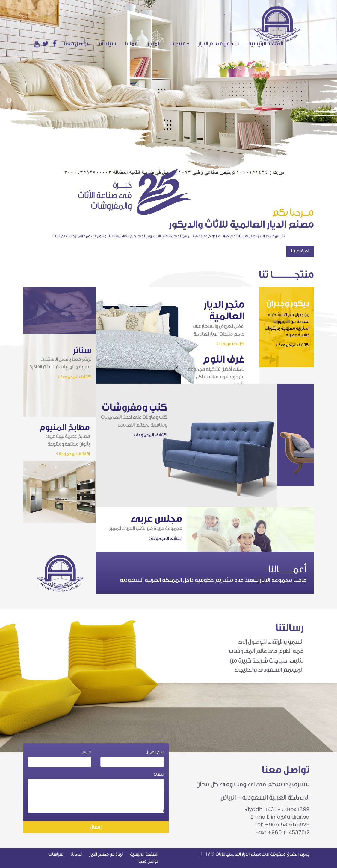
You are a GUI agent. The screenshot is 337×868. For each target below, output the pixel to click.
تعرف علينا (300, 251)
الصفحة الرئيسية (268, 44)
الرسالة (159, 774)
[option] (168, 88)
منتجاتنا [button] (179, 44)
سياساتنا (107, 44)
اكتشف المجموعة (293, 345)
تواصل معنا (76, 44)
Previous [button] (9, 100)
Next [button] (328, 100)
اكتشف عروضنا (231, 344)
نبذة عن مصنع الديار (219, 44)
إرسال (96, 827)
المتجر (154, 44)
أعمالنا (132, 44)
